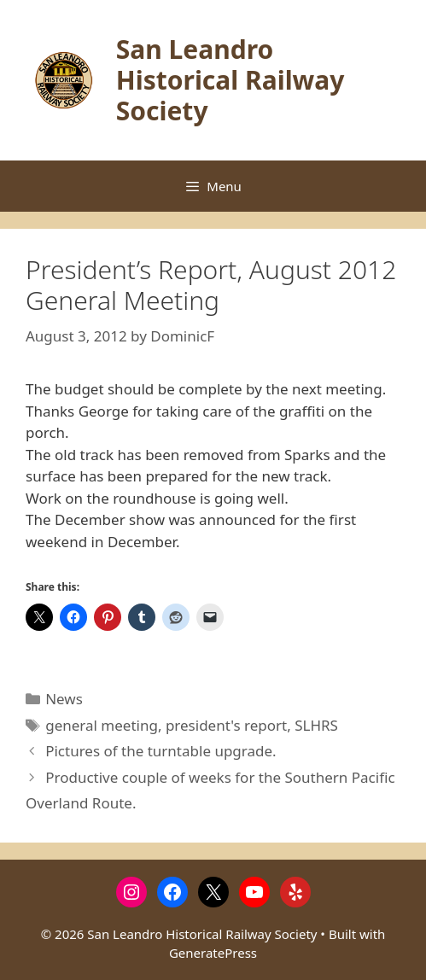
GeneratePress (213, 953)
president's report (226, 725)
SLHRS (316, 725)
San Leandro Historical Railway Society (231, 80)
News (64, 699)
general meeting (102, 725)
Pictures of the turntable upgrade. (160, 751)
